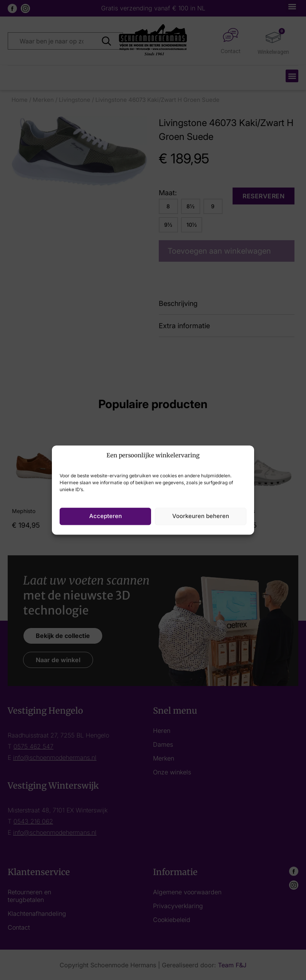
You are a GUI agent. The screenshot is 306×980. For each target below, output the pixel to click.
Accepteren (106, 516)
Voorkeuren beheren (201, 516)
